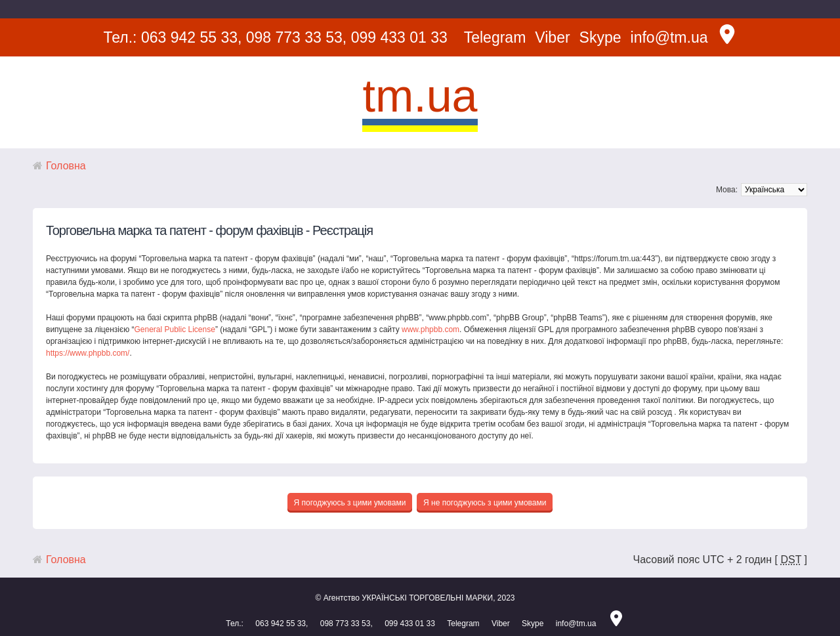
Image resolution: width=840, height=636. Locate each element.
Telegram (495, 37)
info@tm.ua (669, 37)
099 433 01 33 (399, 37)
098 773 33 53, (296, 37)
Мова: (727, 190)
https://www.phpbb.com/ (88, 353)
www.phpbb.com (430, 329)
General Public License (174, 329)
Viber (552, 37)
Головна (66, 166)
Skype (600, 37)
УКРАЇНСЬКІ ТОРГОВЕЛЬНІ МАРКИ (427, 598)
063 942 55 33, (191, 37)
